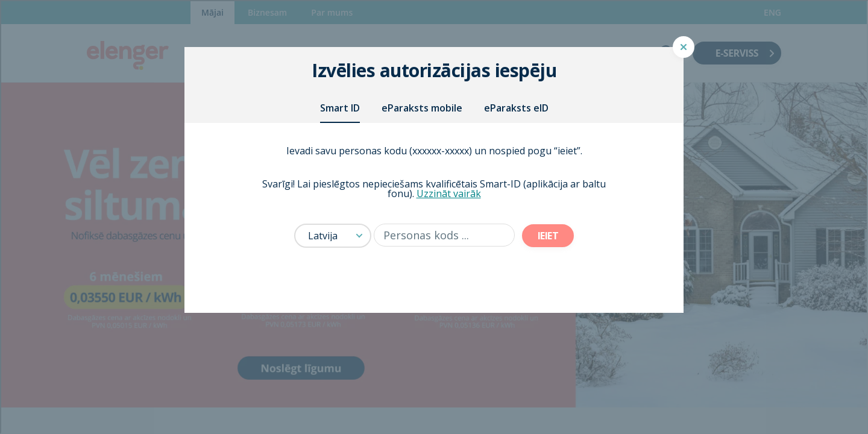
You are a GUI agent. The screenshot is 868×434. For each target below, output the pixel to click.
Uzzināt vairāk (449, 193)
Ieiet (548, 236)
